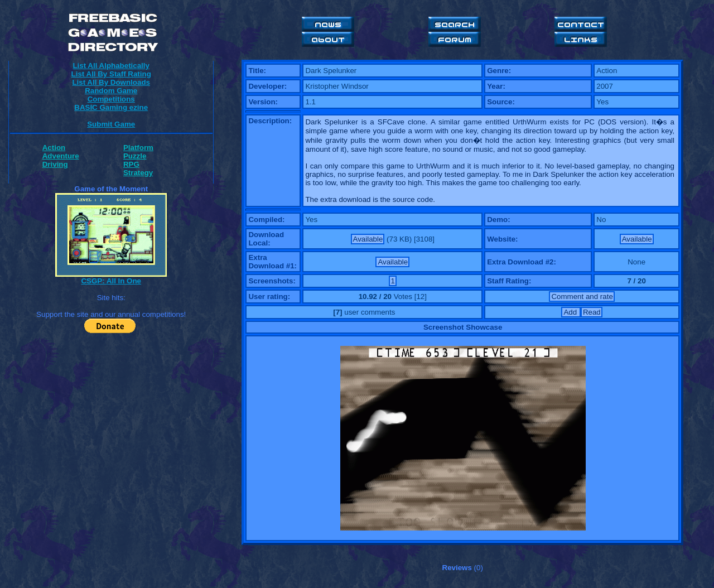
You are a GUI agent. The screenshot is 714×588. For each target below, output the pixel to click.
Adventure (61, 156)
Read (592, 312)
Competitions (111, 99)
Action (54, 148)
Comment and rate (582, 297)
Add (571, 312)
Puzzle (135, 156)
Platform (138, 148)
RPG (131, 164)
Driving (55, 164)
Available (368, 239)
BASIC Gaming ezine (111, 107)
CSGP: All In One (111, 281)
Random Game (111, 91)
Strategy (138, 173)
